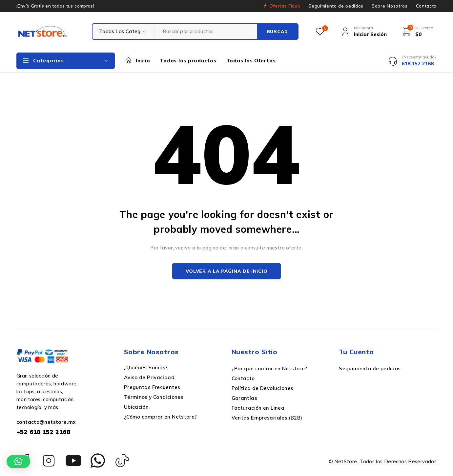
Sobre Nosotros (390, 6)
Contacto (426, 6)
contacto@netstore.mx (46, 422)
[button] (18, 462)
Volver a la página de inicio (227, 271)
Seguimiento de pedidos (336, 6)
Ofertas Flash (285, 6)
